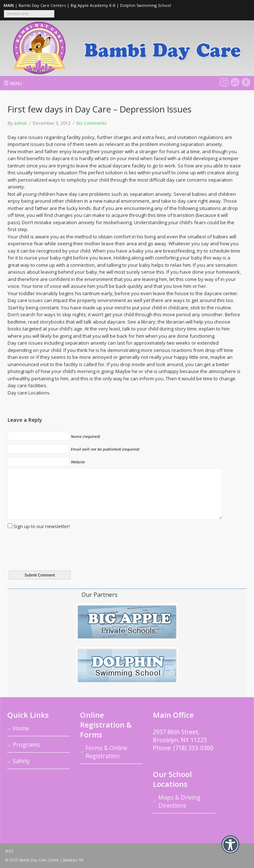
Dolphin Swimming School (146, 5)
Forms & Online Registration (106, 752)
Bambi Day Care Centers (42, 5)
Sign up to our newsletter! (42, 526)
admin (20, 123)
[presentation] (63, 555)
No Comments (91, 123)
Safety (21, 761)
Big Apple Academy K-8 (93, 5)
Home (21, 728)
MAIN (9, 5)
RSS (9, 851)
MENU (13, 83)
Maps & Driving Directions (179, 801)
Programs (26, 745)
